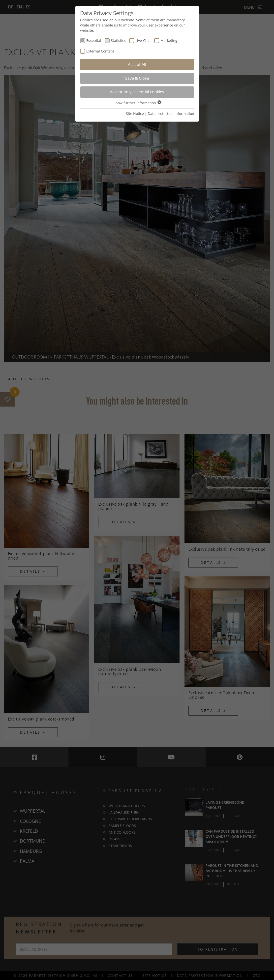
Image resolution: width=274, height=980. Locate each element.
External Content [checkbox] (100, 51)
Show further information (137, 103)
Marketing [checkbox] (169, 40)
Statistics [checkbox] (118, 40)
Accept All (137, 64)
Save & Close (137, 78)
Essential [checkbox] (94, 40)
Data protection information (171, 114)
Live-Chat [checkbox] (143, 40)
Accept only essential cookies (137, 92)
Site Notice (135, 114)
